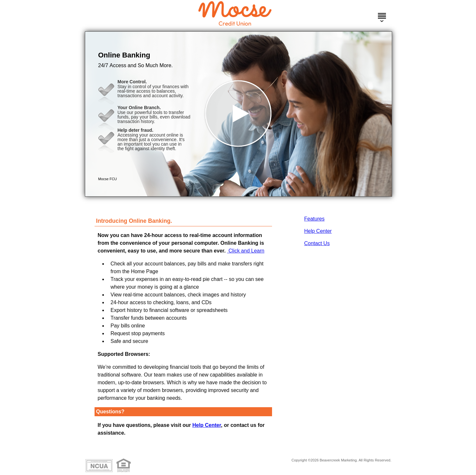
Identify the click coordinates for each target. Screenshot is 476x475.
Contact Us (317, 243)
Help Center (318, 231)
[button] (238, 114)
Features (314, 219)
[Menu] (382, 13)
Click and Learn (246, 251)
